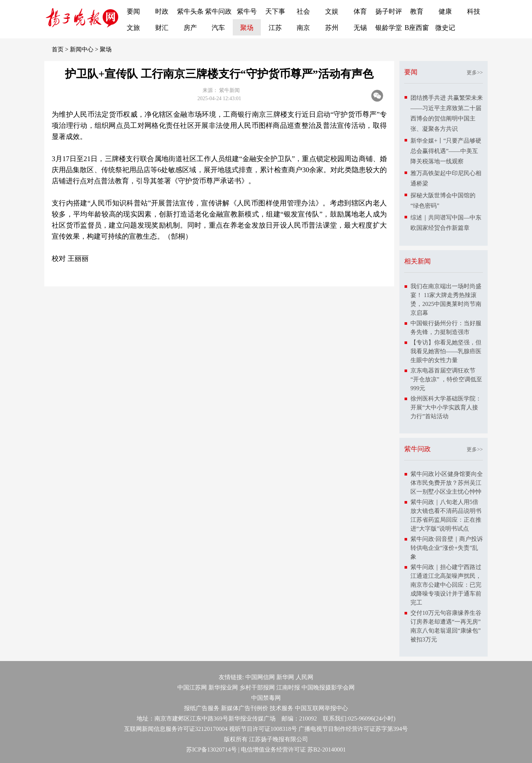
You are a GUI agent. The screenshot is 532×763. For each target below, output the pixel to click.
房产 (190, 28)
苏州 (332, 28)
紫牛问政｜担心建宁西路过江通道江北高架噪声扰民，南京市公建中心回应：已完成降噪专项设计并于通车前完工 (446, 585)
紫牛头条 (190, 11)
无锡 (360, 28)
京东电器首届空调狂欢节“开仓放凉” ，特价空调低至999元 (446, 379)
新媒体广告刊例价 (245, 708)
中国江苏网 (192, 687)
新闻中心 (82, 49)
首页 (58, 49)
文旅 (133, 28)
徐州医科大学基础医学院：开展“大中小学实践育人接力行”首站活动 (446, 407)
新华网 (285, 677)
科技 (474, 11)
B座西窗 (417, 28)
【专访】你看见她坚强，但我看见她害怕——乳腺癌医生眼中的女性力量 (446, 351)
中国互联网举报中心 (321, 708)
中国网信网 (260, 677)
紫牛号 (247, 11)
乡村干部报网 (257, 687)
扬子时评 (389, 11)
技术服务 (282, 708)
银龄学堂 (389, 28)
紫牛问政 (218, 11)
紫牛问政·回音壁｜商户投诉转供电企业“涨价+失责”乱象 (447, 548)
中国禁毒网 (266, 698)
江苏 (275, 28)
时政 (162, 11)
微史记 (445, 28)
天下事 (275, 11)
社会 (303, 11)
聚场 (247, 28)
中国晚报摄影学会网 (328, 687)
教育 (417, 11)
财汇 (162, 28)
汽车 (218, 28)
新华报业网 (223, 687)
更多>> (475, 73)
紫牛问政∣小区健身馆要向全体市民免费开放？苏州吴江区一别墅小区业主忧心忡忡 (447, 483)
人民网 (304, 677)
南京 (303, 28)
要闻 (133, 11)
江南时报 (288, 687)
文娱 (332, 11)
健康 (445, 11)
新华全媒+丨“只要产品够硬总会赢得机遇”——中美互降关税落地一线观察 (446, 151)
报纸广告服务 (202, 708)
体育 (360, 11)
